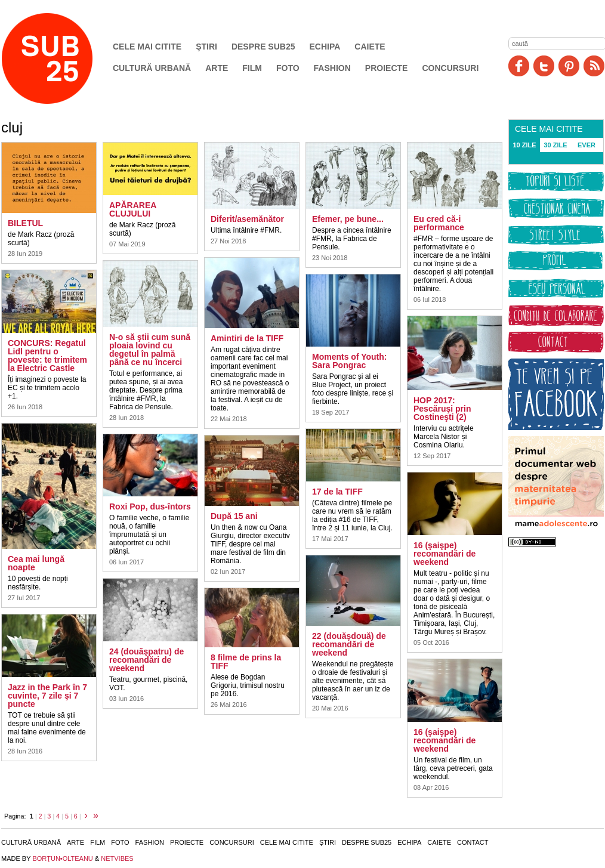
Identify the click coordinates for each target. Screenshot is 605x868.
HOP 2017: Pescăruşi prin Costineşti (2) (442, 409)
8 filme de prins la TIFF (246, 662)
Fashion (332, 68)
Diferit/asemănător (247, 219)
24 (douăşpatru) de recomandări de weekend (146, 660)
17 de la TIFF (337, 492)
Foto (288, 68)
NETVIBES (117, 858)
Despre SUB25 (263, 47)
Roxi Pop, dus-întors (150, 506)
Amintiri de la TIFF (247, 338)
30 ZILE (555, 145)
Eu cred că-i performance (439, 223)
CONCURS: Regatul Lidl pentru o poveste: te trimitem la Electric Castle (47, 356)
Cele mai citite (147, 47)
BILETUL (25, 223)
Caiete (370, 47)
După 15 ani (234, 516)
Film (252, 68)
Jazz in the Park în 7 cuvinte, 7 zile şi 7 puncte (47, 696)
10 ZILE (524, 145)
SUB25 (61, 58)
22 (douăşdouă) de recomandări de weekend (349, 644)
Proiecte (387, 68)
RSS (594, 66)
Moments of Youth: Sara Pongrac (349, 361)
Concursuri (450, 68)
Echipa (325, 47)
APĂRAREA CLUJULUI (133, 209)
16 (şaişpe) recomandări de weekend (445, 554)
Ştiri (206, 47)
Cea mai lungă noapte (36, 563)
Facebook (519, 66)
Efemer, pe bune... (348, 219)
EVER (587, 145)
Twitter (544, 66)
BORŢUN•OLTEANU (62, 858)
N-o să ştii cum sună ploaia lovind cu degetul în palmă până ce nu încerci (150, 350)
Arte (217, 68)
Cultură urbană (152, 68)
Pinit (569, 66)
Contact (473, 842)
